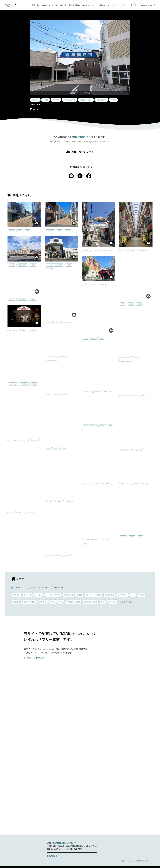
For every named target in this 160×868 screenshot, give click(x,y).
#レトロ (28, 595)
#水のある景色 (73, 602)
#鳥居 (53, 602)
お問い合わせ (104, 5)
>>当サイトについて (35, 658)
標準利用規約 (74, 5)
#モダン (16, 595)
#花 (103, 602)
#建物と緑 (68, 595)
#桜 (61, 602)
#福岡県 (43, 602)
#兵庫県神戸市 (53, 595)
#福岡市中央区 (90, 602)
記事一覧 (63, 5)
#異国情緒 (110, 595)
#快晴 (79, 595)
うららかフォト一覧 (49, 5)
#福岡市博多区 (29, 602)
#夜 (133, 595)
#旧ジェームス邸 (93, 595)
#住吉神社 (123, 595)
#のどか (112, 602)
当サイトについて (89, 5)
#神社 (15, 602)
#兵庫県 (39, 595)
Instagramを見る (147, 5)
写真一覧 (35, 5)
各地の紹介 (51, 856)
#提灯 (141, 595)
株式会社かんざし (65, 843)
